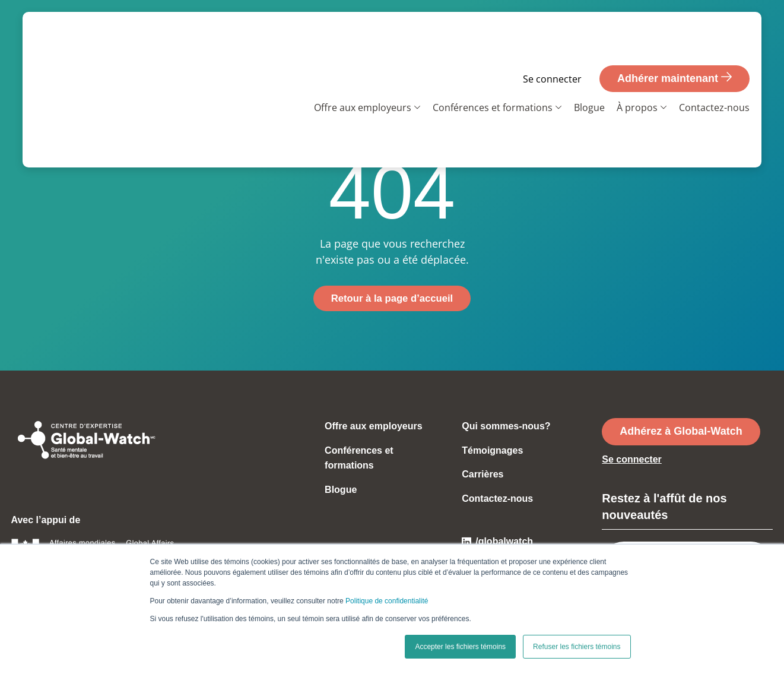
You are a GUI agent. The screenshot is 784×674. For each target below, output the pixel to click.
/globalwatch (497, 543)
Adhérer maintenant (675, 36)
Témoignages (492, 452)
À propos (637, 66)
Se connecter (552, 37)
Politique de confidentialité (387, 601)
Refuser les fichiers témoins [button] (577, 647)
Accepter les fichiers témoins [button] (460, 647)
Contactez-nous (714, 66)
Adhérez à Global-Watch (681, 432)
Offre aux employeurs (363, 66)
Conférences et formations (493, 66)
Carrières (483, 475)
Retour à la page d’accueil (392, 299)
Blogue (589, 66)
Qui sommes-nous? (506, 427)
